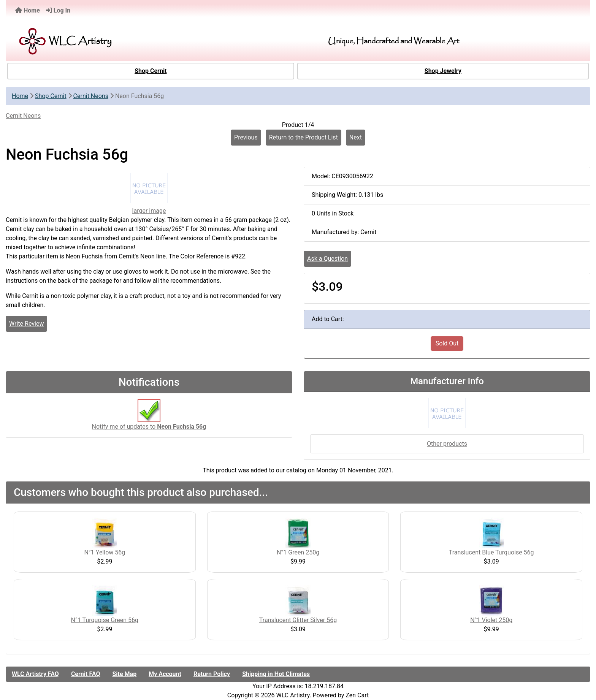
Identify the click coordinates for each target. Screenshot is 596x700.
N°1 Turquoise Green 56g (105, 620)
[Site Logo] (107, 41)
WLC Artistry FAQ (35, 674)
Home (28, 10)
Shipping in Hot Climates (276, 674)
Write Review (26, 324)
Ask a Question (327, 259)
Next (356, 137)
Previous (246, 137)
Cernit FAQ (86, 674)
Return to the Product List (304, 137)
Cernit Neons (91, 96)
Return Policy (212, 674)
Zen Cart (357, 695)
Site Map (124, 674)
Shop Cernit (151, 71)
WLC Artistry (293, 695)
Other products (447, 444)
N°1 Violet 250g (491, 620)
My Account (165, 674)
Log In (58, 10)
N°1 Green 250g (298, 552)
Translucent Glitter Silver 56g (298, 620)
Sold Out (447, 343)
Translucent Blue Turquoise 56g (491, 552)
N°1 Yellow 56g (105, 552)
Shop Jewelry (443, 71)
